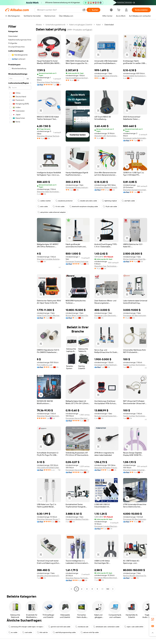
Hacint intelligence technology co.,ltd (78, 78)
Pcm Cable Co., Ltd (45, 365)
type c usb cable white (134, 627)
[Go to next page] (113, 589)
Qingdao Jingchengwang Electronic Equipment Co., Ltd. (49, 576)
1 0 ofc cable (59, 207)
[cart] (119, 10)
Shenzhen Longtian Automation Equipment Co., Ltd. (49, 259)
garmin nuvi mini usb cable (59, 627)
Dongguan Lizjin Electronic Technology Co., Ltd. (106, 315)
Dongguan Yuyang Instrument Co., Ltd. (78, 261)
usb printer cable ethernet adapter (52, 212)
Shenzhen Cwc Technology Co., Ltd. (106, 266)
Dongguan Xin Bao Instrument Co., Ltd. (135, 315)
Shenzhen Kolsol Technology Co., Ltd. (49, 82)
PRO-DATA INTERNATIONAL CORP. (49, 468)
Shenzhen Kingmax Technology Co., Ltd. (49, 136)
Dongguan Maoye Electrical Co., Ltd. (106, 578)
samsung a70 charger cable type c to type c (26, 627)
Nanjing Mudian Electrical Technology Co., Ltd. (135, 576)
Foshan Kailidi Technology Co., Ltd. (135, 76)
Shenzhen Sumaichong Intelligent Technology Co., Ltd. (135, 190)
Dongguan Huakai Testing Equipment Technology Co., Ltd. (106, 365)
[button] (84, 10)
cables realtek (44, 201)
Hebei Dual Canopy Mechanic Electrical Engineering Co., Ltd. (49, 315)
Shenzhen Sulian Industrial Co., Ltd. (135, 470)
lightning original (109, 201)
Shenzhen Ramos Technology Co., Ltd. (78, 578)
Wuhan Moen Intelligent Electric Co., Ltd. (78, 315)
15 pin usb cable (110, 207)
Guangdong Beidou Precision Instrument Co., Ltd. (78, 519)
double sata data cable (87, 201)
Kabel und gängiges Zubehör (81, 25)
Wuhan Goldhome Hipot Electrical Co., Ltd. (135, 259)
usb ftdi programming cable (64, 632)
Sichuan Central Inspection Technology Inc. (106, 416)
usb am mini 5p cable (90, 632)
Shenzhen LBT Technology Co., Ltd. (106, 136)
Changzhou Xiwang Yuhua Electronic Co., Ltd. (106, 187)
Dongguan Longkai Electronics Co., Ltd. (106, 526)
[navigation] (20, 307)
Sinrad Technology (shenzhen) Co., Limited (106, 76)
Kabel (98, 25)
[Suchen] (93, 10)
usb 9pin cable (128, 201)
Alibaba (39, 25)
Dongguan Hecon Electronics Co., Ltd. (78, 418)
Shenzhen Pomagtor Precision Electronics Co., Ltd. (106, 468)
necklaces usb (82, 627)
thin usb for (42, 632)
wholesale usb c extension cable (106, 627)
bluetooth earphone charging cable (84, 207)
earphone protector (64, 201)
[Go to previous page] (71, 589)
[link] (153, 619)
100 (108, 589)
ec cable (13, 632)
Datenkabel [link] (109, 25)
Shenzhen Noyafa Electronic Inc (49, 416)
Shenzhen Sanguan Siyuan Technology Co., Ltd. (49, 519)
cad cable (27, 632)
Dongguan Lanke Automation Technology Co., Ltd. (135, 138)
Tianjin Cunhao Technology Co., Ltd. (135, 365)
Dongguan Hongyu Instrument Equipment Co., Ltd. (78, 187)
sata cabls (43, 207)
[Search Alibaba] (59, 10)
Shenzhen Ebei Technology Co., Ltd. (49, 192)
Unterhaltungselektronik (56, 25)
